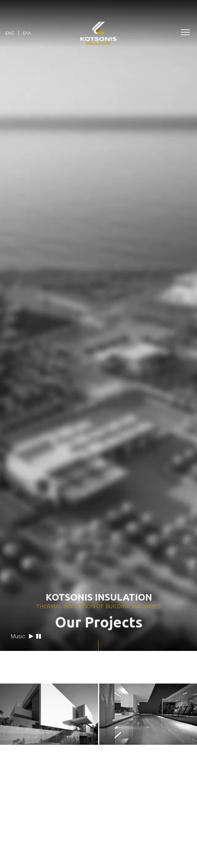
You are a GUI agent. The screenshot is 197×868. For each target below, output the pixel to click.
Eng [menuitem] (10, 33)
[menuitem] (10, 33)
